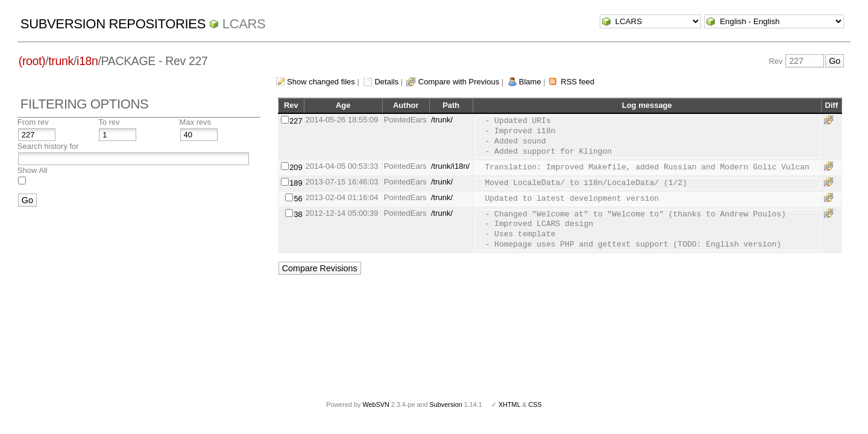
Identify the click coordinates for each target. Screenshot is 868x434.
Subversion (446, 404)
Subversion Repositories (113, 24)
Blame (530, 82)
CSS (535, 404)
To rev (109, 122)
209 (296, 167)
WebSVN (376, 404)
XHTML (509, 404)
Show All (33, 170)
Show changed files (321, 82)
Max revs (196, 122)
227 (296, 121)
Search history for (48, 146)
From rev (33, 122)
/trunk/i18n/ (450, 166)
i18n (87, 61)
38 (298, 214)
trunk (61, 61)
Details (386, 82)
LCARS (244, 24)
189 (296, 183)
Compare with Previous (459, 82)
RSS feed (577, 82)
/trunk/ (442, 120)
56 (298, 199)
